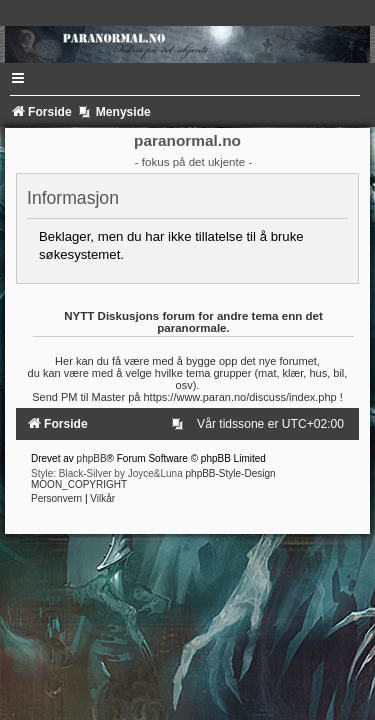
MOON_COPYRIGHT (79, 484)
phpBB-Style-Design (231, 473)
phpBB (92, 458)
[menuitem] (181, 424)
